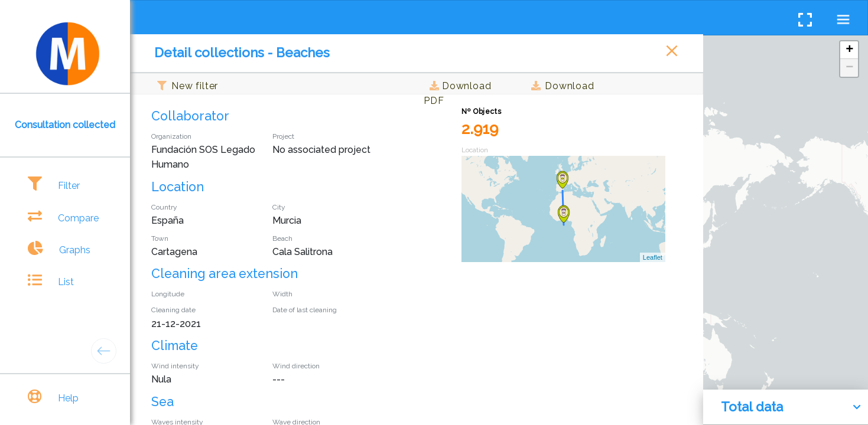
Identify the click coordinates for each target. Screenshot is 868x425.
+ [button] (849, 50)
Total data (752, 407)
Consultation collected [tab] (65, 125)
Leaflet (653, 257)
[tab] (65, 185)
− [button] (849, 68)
